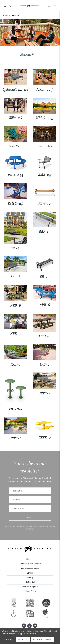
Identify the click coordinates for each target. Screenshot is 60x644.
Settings (8, 640)
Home (5, 15)
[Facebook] (24, 626)
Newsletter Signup (30, 586)
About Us (30, 559)
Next (30, 517)
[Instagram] (29, 626)
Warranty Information (30, 568)
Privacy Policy (30, 591)
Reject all (23, 640)
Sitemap (30, 577)
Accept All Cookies (42, 640)
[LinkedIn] (35, 626)
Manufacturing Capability (30, 564)
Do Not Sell (30, 582)
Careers (30, 573)
